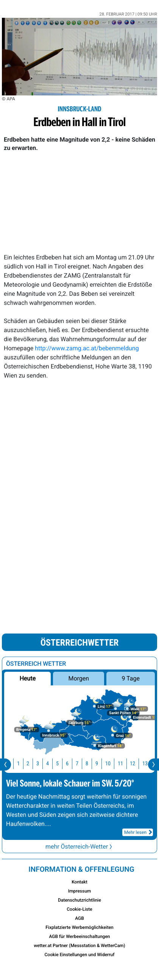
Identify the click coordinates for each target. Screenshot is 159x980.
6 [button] (73, 764)
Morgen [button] (79, 678)
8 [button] (93, 764)
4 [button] (53, 764)
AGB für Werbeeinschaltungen (79, 936)
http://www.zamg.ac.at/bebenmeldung (87, 348)
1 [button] (24, 764)
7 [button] (83, 764)
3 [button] (43, 764)
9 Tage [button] (130, 678)
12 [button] (138, 764)
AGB (79, 918)
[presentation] (5, 765)
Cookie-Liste (79, 909)
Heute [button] (27, 678)
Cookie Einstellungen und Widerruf (80, 955)
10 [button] (114, 764)
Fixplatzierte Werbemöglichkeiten (79, 927)
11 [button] (126, 764)
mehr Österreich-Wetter (79, 847)
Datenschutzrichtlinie (79, 900)
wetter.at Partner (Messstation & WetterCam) (79, 946)
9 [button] (102, 764)
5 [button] (63, 764)
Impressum (80, 891)
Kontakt (79, 882)
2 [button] (34, 764)
